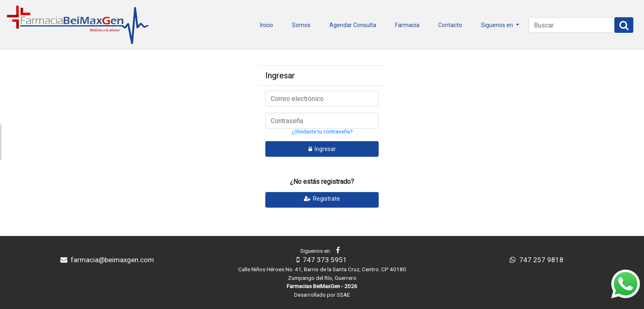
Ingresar (322, 149)
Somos (301, 25)
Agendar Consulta (353, 25)
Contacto (450, 25)
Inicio (267, 25)
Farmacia (407, 25)
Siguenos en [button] (498, 25)
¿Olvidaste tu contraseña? (322, 132)
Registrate (322, 199)
